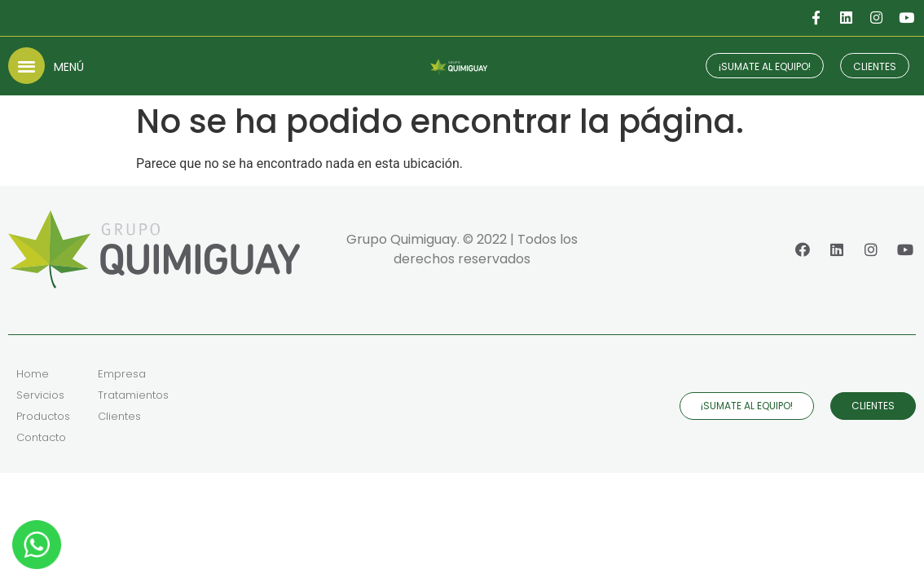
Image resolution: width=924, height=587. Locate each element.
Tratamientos (133, 395)
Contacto (41, 437)
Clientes (119, 416)
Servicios (40, 395)
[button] (26, 66)
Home (33, 374)
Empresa (122, 374)
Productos (43, 416)
